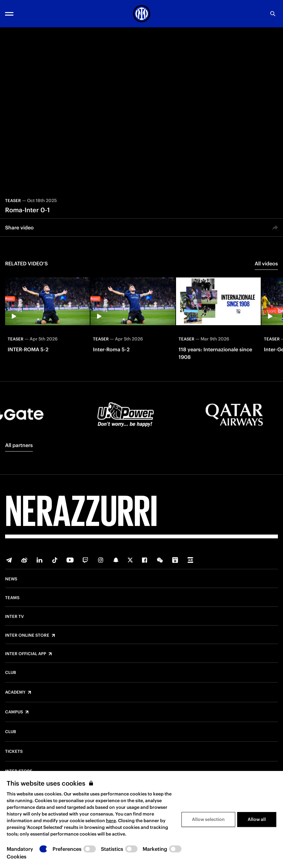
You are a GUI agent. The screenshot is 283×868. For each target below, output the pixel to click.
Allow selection (208, 819)
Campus (14, 712)
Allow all (257, 819)
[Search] (273, 14)
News (11, 579)
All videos (266, 263)
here (111, 821)
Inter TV (14, 617)
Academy (15, 692)
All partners (19, 445)
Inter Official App (26, 654)
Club (11, 673)
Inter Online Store (27, 635)
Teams (12, 598)
